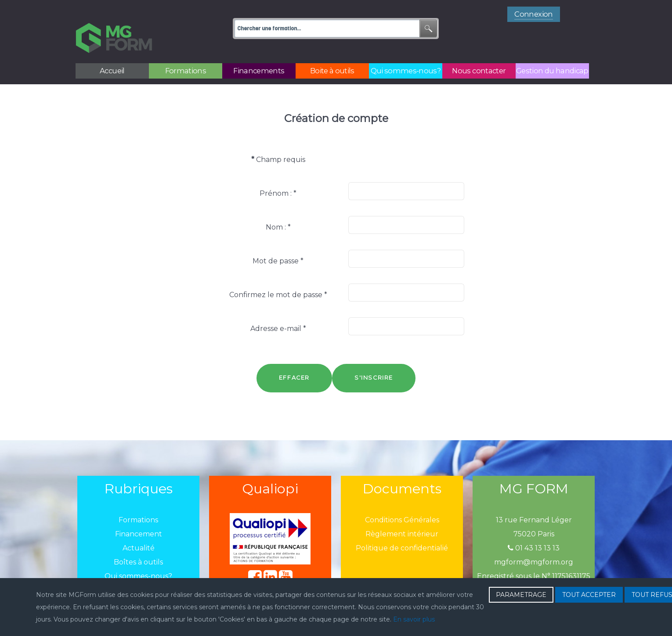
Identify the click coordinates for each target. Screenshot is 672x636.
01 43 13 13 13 (534, 528)
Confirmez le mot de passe (278, 275)
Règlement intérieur (402, 514)
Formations (138, 500)
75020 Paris (534, 514)
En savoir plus (414, 619)
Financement (139, 514)
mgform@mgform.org (534, 542)
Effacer (294, 358)
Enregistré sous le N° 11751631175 (534, 556)
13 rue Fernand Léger (534, 500)
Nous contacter (139, 570)
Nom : (278, 207)
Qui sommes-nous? (138, 556)
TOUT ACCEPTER (589, 595)
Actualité (139, 528)
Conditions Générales (402, 500)
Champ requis (278, 140)
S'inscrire (374, 358)
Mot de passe (278, 241)
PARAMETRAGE (521, 595)
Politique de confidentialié (402, 528)
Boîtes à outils (138, 542)
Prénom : (278, 174)
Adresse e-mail (278, 309)
